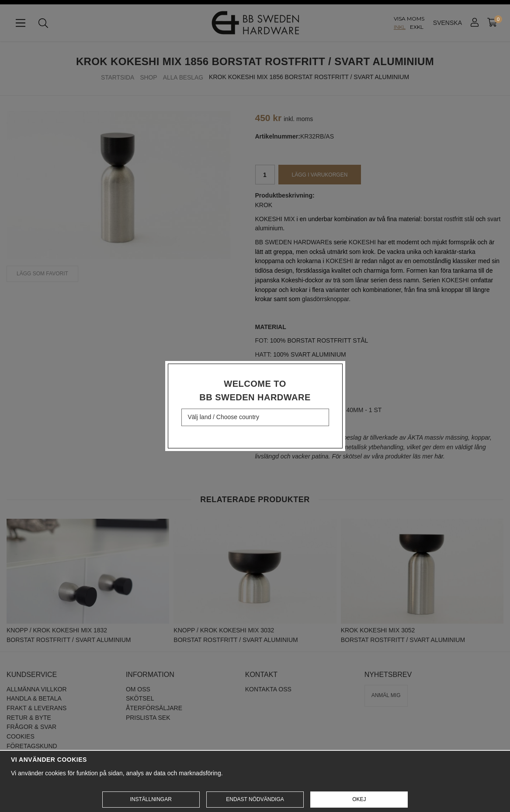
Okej (359, 799)
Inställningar (151, 799)
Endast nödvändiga (255, 799)
